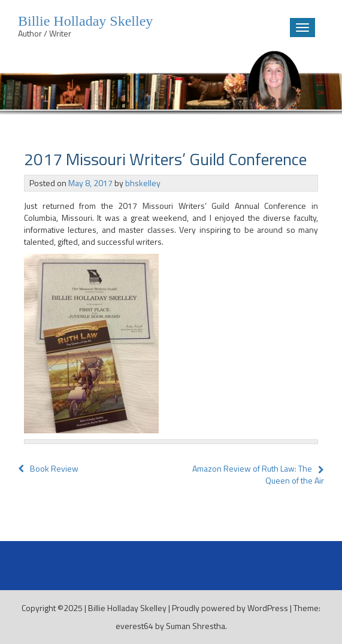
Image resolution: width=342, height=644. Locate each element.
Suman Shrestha (196, 626)
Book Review (48, 468)
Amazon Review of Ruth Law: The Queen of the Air (258, 474)
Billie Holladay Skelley (127, 608)
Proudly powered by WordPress (230, 608)
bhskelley (143, 183)
